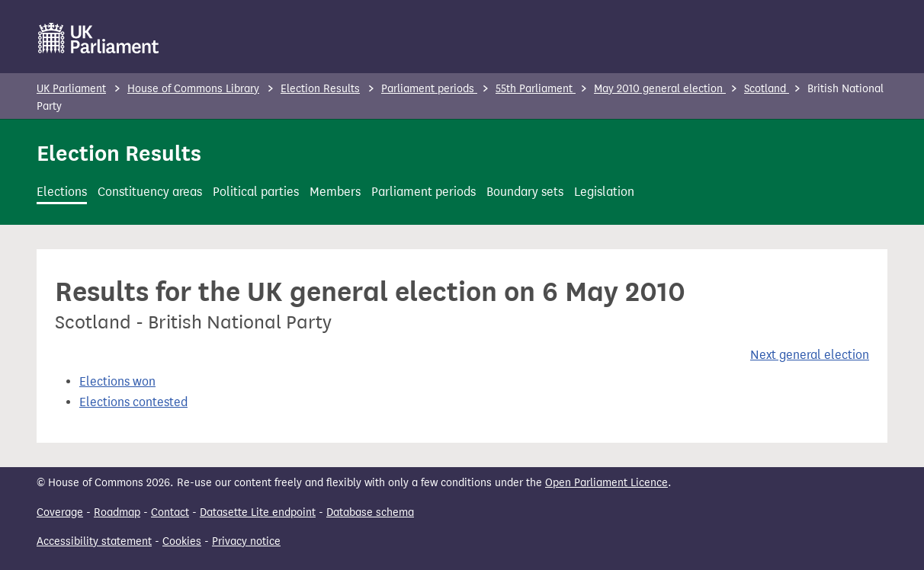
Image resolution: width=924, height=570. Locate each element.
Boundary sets (525, 192)
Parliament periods (429, 89)
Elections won (117, 381)
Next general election (810, 355)
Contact (170, 512)
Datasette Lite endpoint (258, 512)
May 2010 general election (660, 89)
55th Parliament (536, 89)
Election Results (320, 89)
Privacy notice (246, 541)
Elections (62, 192)
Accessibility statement (94, 541)
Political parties (256, 192)
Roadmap (117, 512)
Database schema (370, 512)
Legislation (604, 192)
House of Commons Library (193, 89)
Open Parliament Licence (606, 483)
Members (335, 192)
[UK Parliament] (99, 38)
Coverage (60, 512)
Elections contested (133, 402)
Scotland (767, 89)
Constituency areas (150, 192)
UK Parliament (71, 89)
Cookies (182, 541)
